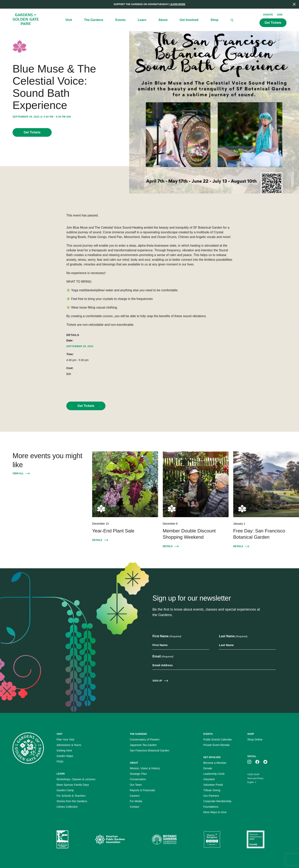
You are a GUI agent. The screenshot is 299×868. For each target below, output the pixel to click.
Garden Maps (65, 756)
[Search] (232, 20)
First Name (167, 636)
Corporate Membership (217, 801)
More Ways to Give (215, 812)
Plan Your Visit (65, 739)
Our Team (136, 785)
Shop (214, 20)
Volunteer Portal (213, 785)
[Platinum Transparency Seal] (256, 839)
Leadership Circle (214, 774)
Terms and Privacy (255, 778)
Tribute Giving (212, 790)
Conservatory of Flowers (145, 739)
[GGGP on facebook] (257, 762)
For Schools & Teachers (71, 796)
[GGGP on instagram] (249, 762)
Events (121, 20)
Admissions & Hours (69, 745)
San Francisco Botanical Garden (149, 750)
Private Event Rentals (217, 745)
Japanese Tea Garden (143, 745)
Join (280, 15)
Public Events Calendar (218, 739)
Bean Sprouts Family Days (73, 785)
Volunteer (209, 779)
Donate (268, 15)
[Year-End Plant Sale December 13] (125, 484)
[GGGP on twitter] (265, 762)
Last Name (233, 636)
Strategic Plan (138, 774)
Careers (135, 796)
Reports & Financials (142, 790)
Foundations (211, 807)
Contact (134, 807)
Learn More (177, 4)
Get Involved (189, 20)
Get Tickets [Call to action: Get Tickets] (273, 23)
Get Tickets (32, 132)
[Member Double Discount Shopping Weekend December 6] (196, 484)
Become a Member (215, 763)
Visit (69, 20)
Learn (142, 20)
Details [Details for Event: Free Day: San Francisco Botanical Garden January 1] (238, 546)
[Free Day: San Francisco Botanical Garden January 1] (266, 484)
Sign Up (157, 681)
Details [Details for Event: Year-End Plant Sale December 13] (97, 540)
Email (163, 657)
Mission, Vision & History (145, 768)
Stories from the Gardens (72, 801)
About (163, 20)
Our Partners (211, 796)
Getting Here (64, 750)
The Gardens (94, 20)
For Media (136, 801)
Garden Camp (65, 790)
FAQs (60, 761)
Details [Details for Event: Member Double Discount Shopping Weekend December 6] (168, 546)
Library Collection (67, 807)
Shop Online (255, 739)
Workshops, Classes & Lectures (76, 779)
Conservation (138, 779)
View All (18, 473)
